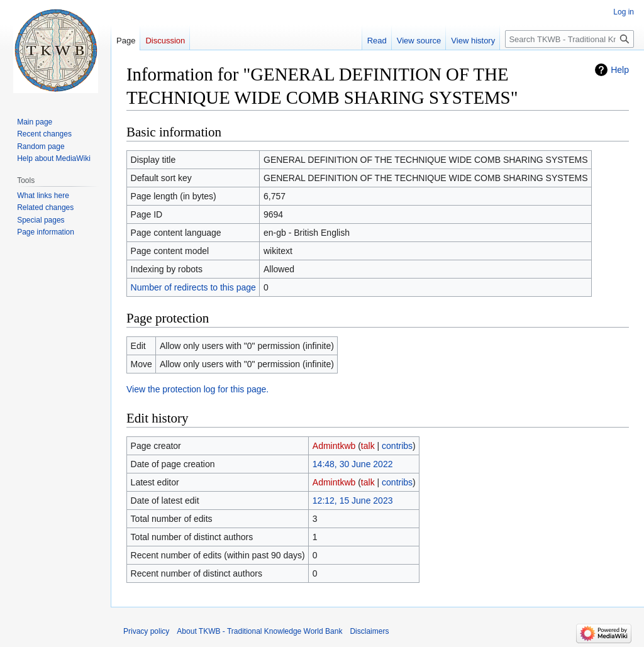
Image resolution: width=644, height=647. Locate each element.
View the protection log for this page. (197, 389)
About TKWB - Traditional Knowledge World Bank (259, 631)
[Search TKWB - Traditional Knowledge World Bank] (569, 39)
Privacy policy (146, 631)
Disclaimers (369, 631)
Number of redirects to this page (193, 287)
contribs (397, 446)
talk (368, 446)
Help (620, 70)
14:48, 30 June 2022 (353, 464)
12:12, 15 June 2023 (353, 500)
